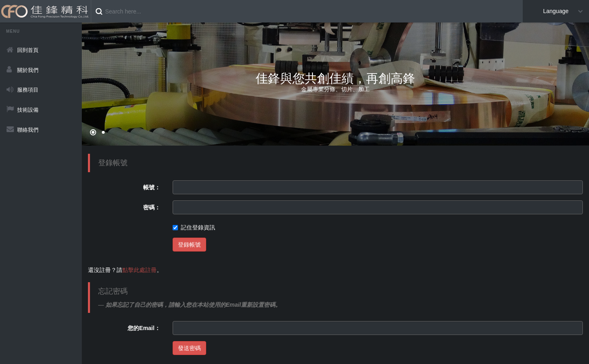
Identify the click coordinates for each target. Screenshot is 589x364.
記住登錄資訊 (194, 227)
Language (556, 11)
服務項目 (28, 90)
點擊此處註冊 (139, 270)
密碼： (152, 207)
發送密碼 (189, 348)
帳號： (152, 187)
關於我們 (28, 70)
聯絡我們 (28, 130)
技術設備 (28, 110)
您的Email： (144, 328)
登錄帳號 (189, 245)
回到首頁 (28, 50)
